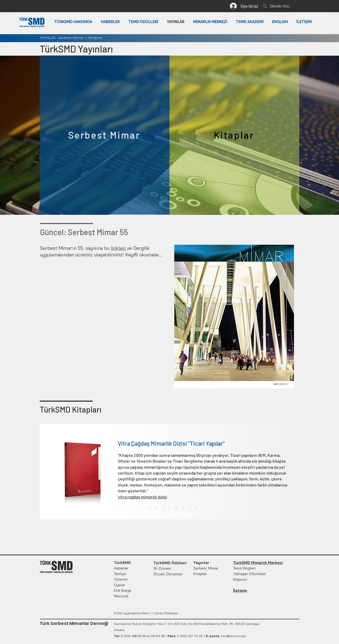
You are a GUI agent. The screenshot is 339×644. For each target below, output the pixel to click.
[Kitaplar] (234, 135)
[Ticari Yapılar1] (143, 507)
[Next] (286, 472)
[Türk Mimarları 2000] (176, 507)
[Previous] (53, 472)
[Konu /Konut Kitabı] (189, 507)
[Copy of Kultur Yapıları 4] (169, 507)
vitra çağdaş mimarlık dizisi (142, 497)
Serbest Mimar (71, 38)
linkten (119, 248)
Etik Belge (123, 590)
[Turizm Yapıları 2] (150, 507)
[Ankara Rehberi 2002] (196, 507)
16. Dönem (162, 568)
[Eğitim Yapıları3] (156, 507)
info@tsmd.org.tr (234, 636)
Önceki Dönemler (168, 574)
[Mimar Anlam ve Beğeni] (183, 507)
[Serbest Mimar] (105, 135)
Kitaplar (95, 38)
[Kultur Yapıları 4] (163, 507)
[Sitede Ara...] (299, 6)
